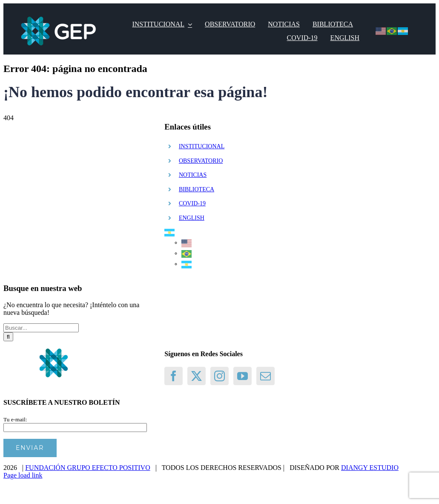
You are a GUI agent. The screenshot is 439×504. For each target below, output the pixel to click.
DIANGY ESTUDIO (370, 468)
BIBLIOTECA (197, 189)
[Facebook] (174, 376)
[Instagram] (219, 376)
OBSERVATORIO (201, 161)
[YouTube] (242, 376)
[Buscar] (8, 337)
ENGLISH (192, 218)
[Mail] (265, 376)
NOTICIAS (193, 175)
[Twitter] (197, 376)
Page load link (23, 475)
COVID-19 (192, 203)
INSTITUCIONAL (202, 146)
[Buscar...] (41, 328)
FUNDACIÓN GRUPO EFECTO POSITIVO (88, 468)
